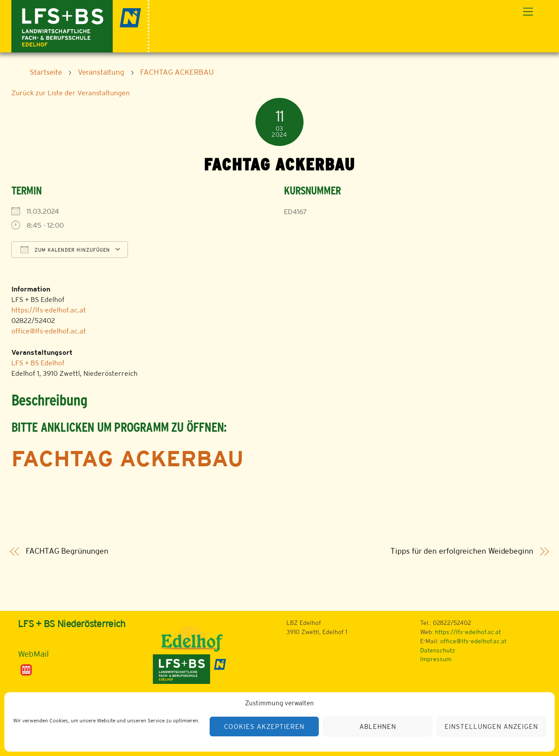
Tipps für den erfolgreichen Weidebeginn (462, 551)
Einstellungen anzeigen (491, 727)
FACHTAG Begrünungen (67, 551)
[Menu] (528, 12)
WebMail (33, 654)
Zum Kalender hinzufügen (65, 250)
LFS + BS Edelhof (38, 363)
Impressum (436, 659)
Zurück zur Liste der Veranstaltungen (71, 93)
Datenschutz (438, 650)
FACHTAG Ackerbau (128, 458)
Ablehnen (378, 727)
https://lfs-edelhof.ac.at (49, 310)
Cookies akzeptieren (264, 727)
